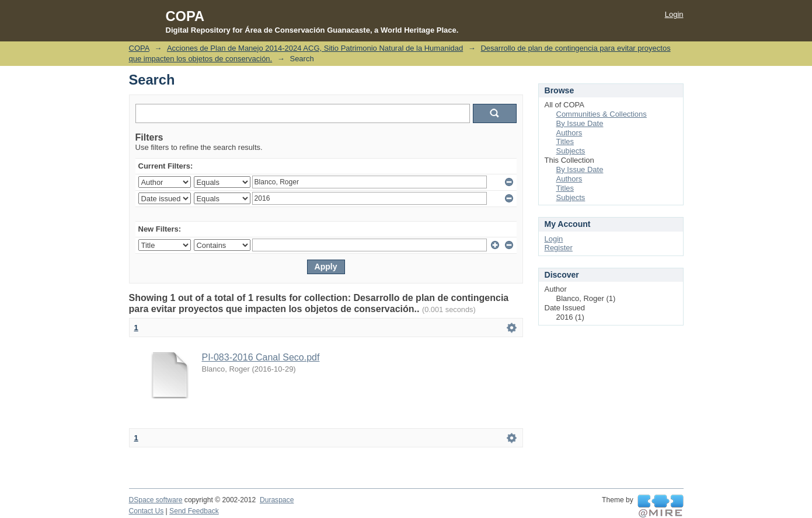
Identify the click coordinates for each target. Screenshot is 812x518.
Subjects (571, 151)
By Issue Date (580, 123)
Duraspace (277, 500)
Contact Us (147, 511)
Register (559, 248)
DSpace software (156, 500)
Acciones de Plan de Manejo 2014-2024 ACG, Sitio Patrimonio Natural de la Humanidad (315, 48)
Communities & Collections (602, 114)
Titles (565, 141)
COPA (139, 48)
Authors (569, 133)
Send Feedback (194, 511)
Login (674, 14)
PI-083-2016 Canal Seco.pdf (261, 357)
